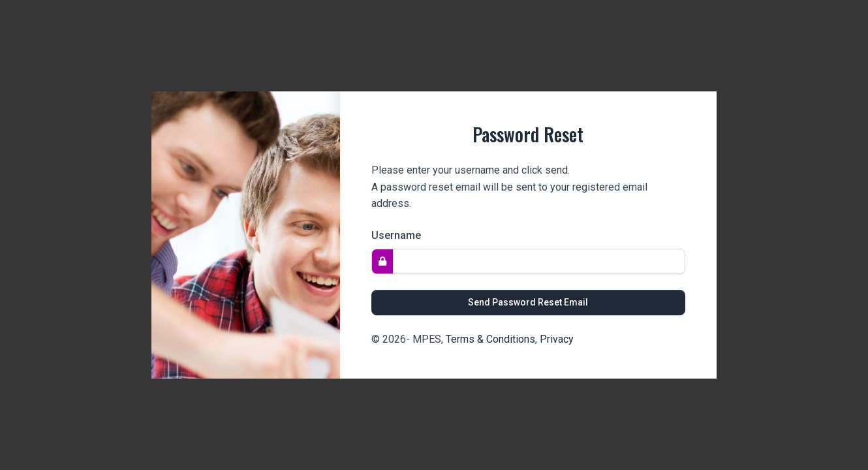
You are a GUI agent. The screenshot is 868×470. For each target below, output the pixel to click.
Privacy (557, 339)
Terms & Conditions (490, 339)
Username (396, 235)
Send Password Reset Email (528, 302)
